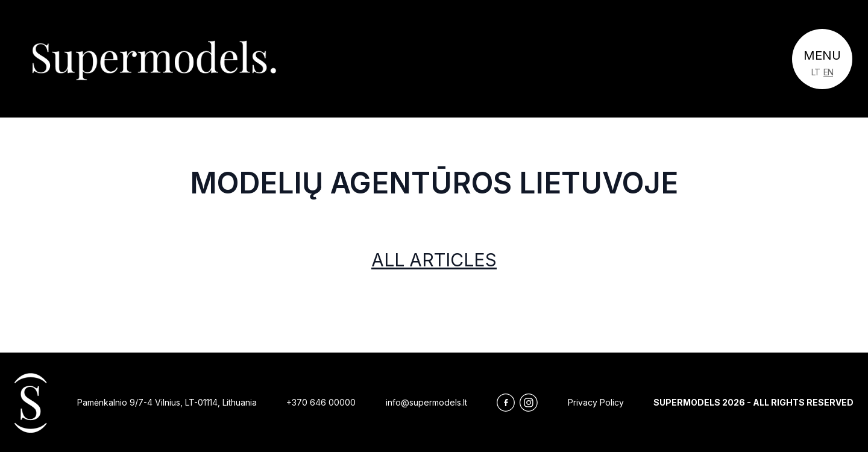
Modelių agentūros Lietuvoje (434, 183)
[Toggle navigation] (822, 59)
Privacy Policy (596, 402)
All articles (434, 260)
